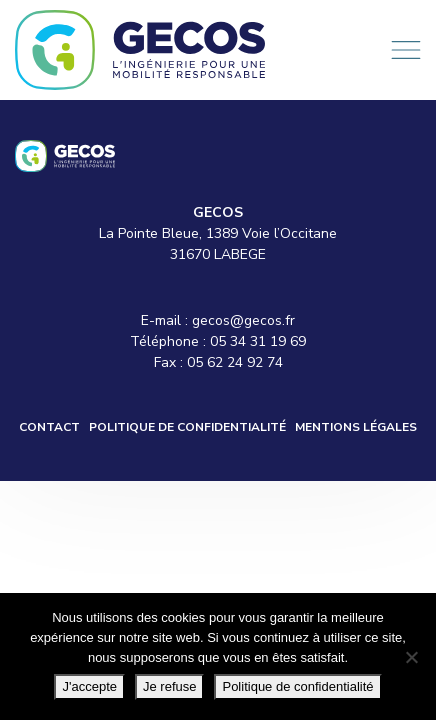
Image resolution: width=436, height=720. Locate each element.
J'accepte (89, 686)
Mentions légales (356, 427)
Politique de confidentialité (187, 427)
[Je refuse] (411, 657)
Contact (49, 427)
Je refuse (169, 686)
